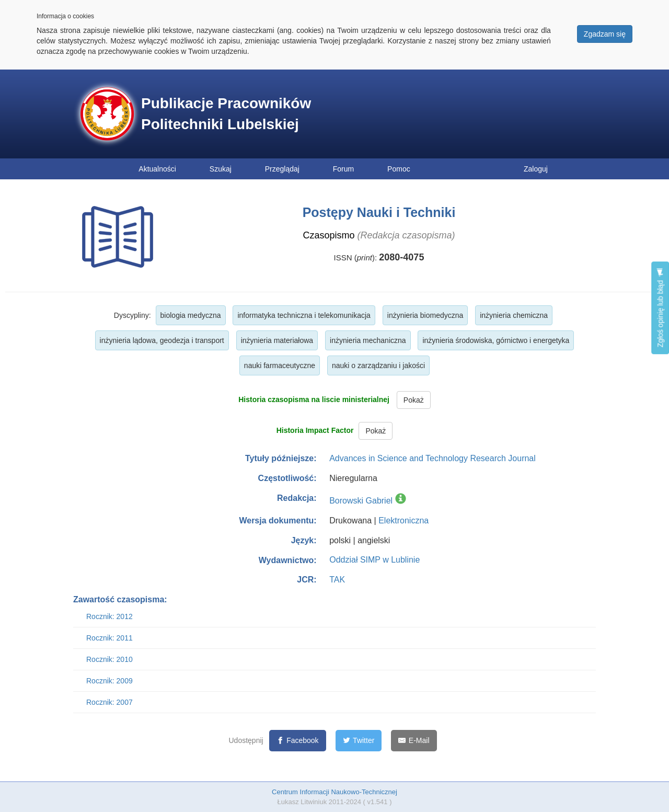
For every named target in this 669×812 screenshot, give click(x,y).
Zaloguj (536, 169)
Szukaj (221, 169)
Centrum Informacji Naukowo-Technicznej (334, 792)
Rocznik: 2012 (109, 616)
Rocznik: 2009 (109, 681)
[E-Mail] (414, 741)
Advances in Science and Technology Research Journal (432, 458)
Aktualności (157, 169)
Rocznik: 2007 (109, 702)
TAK (337, 580)
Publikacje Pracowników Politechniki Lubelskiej (226, 114)
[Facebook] (298, 741)
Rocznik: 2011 (109, 638)
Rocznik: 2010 (109, 659)
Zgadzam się (605, 34)
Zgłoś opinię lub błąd (660, 308)
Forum (343, 169)
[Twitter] (359, 741)
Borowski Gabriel (361, 501)
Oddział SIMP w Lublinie (374, 560)
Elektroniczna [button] (403, 521)
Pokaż (414, 400)
